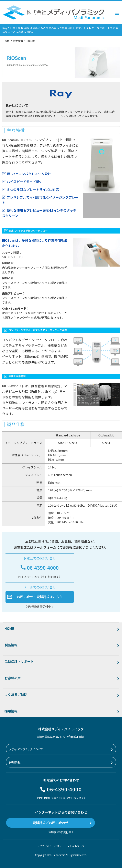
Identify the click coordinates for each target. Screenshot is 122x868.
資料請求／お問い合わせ (51, 823)
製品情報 (11, 645)
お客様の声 (13, 678)
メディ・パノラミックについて (26, 749)
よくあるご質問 (16, 694)
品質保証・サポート (19, 661)
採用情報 (11, 711)
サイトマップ (77, 846)
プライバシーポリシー (52, 846)
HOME (9, 628)
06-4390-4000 (64, 789)
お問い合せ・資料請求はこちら (40, 597)
